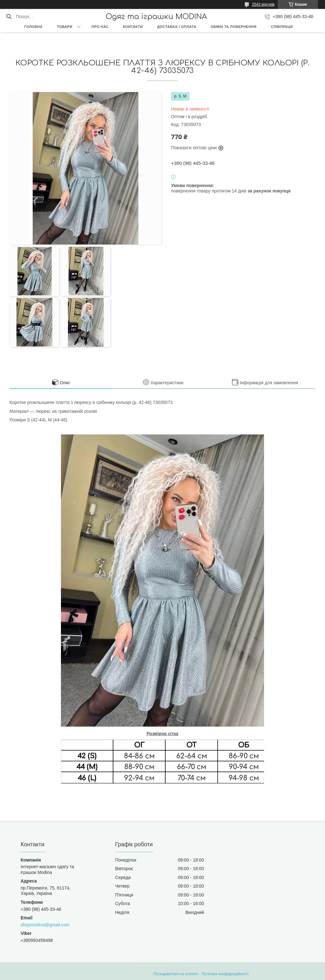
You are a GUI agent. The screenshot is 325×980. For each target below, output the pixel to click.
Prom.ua (192, 968)
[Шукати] (9, 17)
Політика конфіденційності (225, 974)
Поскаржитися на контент (176, 974)
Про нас (100, 27)
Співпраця (282, 27)
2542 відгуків (263, 4)
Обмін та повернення (234, 27)
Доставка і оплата (177, 27)
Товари (65, 27)
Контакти (133, 27)
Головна (33, 27)
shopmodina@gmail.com (45, 925)
